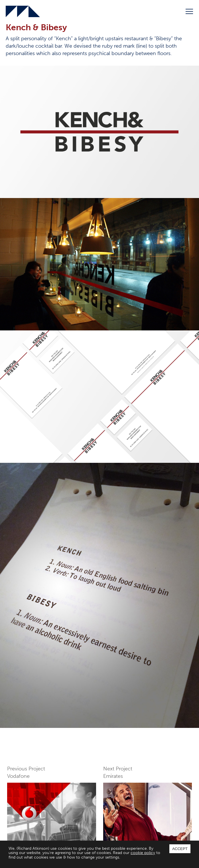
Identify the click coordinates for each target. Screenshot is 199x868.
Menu (189, 11)
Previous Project (52, 805)
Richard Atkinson (23, 11)
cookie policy (143, 853)
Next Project (148, 805)
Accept (180, 849)
